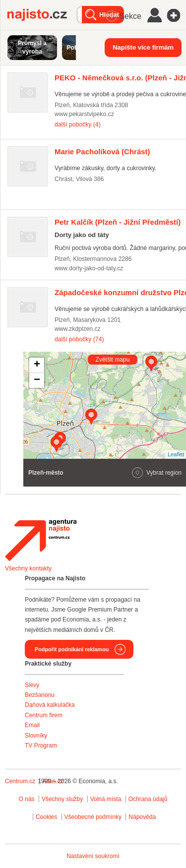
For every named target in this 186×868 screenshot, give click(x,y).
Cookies (46, 817)
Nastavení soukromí (93, 856)
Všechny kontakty (28, 568)
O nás (27, 799)
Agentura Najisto (41, 540)
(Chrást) (102, 152)
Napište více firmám (143, 47)
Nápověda (142, 817)
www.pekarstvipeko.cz (84, 114)
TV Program (41, 745)
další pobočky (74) (79, 339)
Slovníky (36, 736)
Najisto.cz (42, 15)
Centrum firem (44, 715)
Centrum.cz (20, 781)
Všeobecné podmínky (93, 817)
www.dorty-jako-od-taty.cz (89, 268)
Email (32, 725)
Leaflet (176, 454)
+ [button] (37, 365)
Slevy (32, 685)
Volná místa (106, 799)
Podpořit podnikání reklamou (72, 649)
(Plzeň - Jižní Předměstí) (118, 222)
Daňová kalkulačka (50, 705)
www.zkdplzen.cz (78, 329)
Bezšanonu (40, 695)
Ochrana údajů (148, 799)
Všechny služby (63, 799)
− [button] (37, 380)
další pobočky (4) (78, 124)
